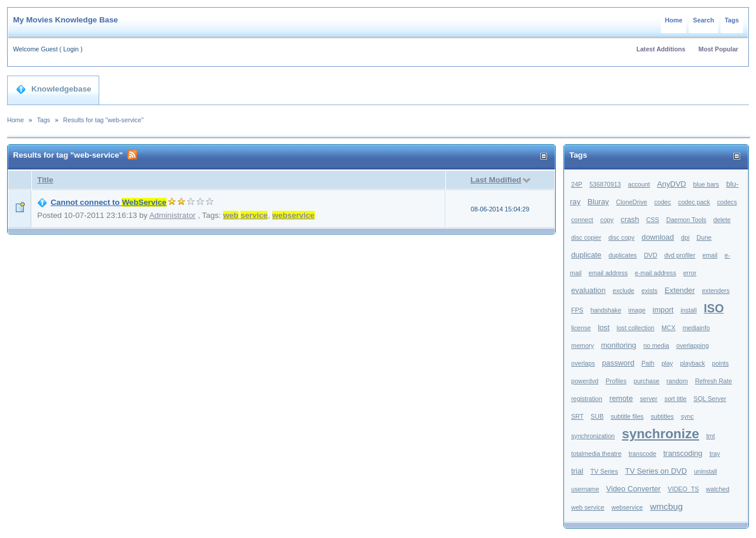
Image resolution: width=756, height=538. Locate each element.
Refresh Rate (714, 381)
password (618, 363)
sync (687, 416)
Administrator (173, 215)
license (581, 328)
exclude (623, 291)
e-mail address (656, 273)
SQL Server (710, 399)
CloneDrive (632, 202)
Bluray (598, 202)
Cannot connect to (109, 202)
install (688, 310)
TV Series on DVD (656, 471)
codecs (727, 202)
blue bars (706, 184)
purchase (647, 381)
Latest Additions (661, 49)
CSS (653, 220)
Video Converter (633, 489)
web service (588, 507)
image (637, 310)
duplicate (586, 255)
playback (692, 363)
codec (663, 202)
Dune (704, 237)
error (690, 273)
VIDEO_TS (684, 489)
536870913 (605, 184)
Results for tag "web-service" (103, 120)
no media (656, 345)
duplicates (623, 255)
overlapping (693, 345)
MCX (669, 328)
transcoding (683, 453)
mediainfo (696, 328)
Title (45, 180)
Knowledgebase (53, 89)
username (585, 489)
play (667, 363)
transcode (642, 454)
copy (607, 220)
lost (604, 327)
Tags (732, 20)
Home (674, 20)
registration (587, 399)
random (677, 381)
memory (582, 345)
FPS (577, 310)
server (649, 399)
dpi (685, 237)
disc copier (586, 237)
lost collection (636, 328)
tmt (711, 436)
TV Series (605, 471)
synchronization (593, 436)
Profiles (616, 381)
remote (621, 398)
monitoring (618, 345)
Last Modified (496, 180)
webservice (627, 507)
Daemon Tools (686, 220)
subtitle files (627, 416)
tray (715, 454)
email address (608, 273)
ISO (714, 308)
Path (648, 363)
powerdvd (585, 381)
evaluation (588, 290)
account (639, 184)
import (663, 310)
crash (630, 219)
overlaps (583, 363)
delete (722, 220)
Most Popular (719, 49)
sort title (675, 399)
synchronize (661, 434)
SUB (597, 416)
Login (71, 49)
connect (582, 220)
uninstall (706, 471)
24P (577, 184)
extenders (716, 291)
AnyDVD (672, 184)
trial (577, 471)
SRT (577, 416)
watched (718, 489)
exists (649, 291)
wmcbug (667, 506)
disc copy (621, 237)
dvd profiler (680, 255)
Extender (680, 290)
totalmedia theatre (596, 454)
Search (703, 20)
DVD (651, 255)
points (720, 363)
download (658, 237)
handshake (606, 310)
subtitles (662, 416)
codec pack (694, 202)
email (710, 255)
